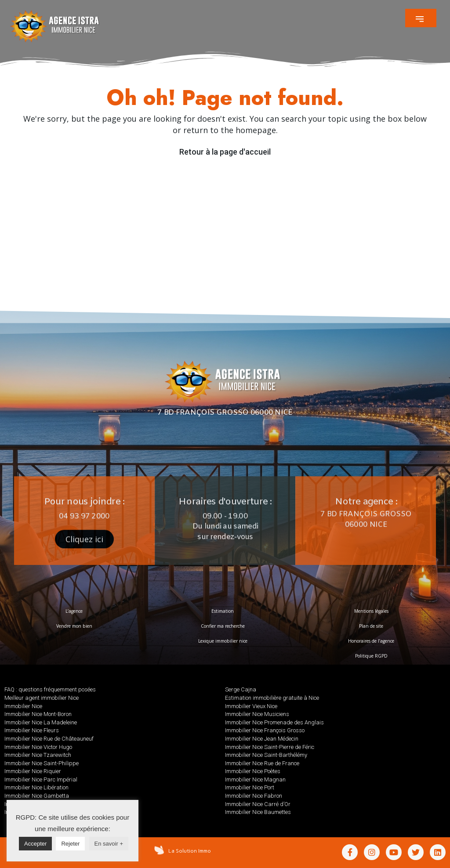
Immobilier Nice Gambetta (37, 796)
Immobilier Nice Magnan (255, 779)
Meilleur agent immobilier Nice (42, 698)
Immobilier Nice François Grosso (265, 730)
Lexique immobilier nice (223, 641)
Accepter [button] (35, 844)
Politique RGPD (371, 656)
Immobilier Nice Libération (36, 787)
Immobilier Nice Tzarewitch (38, 755)
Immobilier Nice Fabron (254, 796)
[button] (421, 18)
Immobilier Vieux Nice (251, 706)
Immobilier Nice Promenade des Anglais (274, 722)
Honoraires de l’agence (371, 641)
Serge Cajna (241, 689)
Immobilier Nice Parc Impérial (41, 779)
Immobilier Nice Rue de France (262, 763)
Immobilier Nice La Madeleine (41, 722)
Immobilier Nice (23, 706)
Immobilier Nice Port (250, 787)
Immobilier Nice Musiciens (257, 714)
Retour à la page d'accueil (225, 152)
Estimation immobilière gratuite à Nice (272, 698)
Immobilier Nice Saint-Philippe (42, 763)
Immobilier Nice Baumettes (258, 812)
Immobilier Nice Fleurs (32, 730)
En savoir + (109, 844)
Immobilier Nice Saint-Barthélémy (266, 755)
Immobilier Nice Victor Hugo (38, 747)
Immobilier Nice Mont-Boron (38, 714)
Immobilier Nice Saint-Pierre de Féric (270, 747)
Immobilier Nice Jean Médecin (262, 739)
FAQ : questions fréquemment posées (50, 689)
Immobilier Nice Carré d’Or (258, 804)
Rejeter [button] (70, 844)
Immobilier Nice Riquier (33, 771)
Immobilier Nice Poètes (253, 771)
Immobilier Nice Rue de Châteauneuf (49, 739)
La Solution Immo (190, 851)
